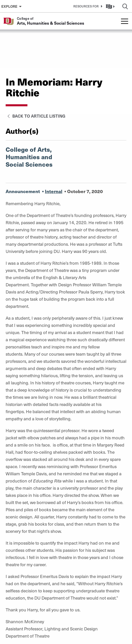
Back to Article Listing (35, 116)
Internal (54, 191)
